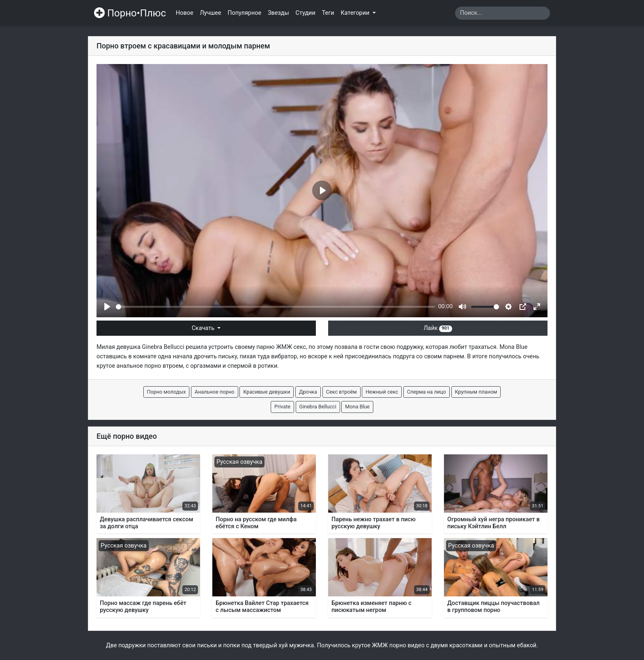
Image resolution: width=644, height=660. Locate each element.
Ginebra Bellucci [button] (318, 407)
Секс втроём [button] (342, 392)
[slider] (275, 307)
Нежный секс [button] (382, 392)
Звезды (278, 13)
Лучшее (211, 13)
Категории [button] (356, 13)
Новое (185, 13)
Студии (306, 13)
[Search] (503, 13)
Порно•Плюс (130, 13)
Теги (328, 13)
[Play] (107, 307)
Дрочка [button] (308, 392)
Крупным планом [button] (476, 392)
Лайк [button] (438, 328)
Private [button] (282, 407)
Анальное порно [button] (215, 392)
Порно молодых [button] (167, 392)
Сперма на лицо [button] (427, 392)
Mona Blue (513, 347)
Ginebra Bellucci (163, 347)
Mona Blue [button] (357, 407)
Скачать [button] (204, 328)
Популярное (244, 13)
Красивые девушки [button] (267, 392)
